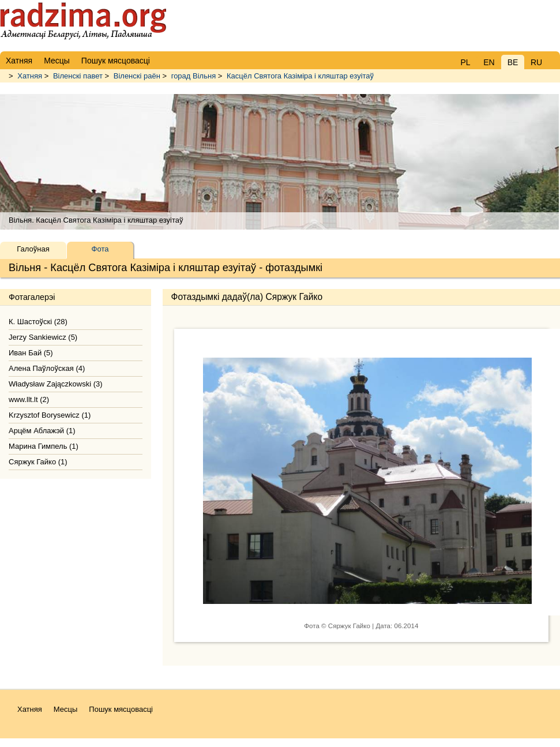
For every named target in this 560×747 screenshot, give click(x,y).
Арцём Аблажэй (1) (42, 431)
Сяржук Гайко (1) (38, 462)
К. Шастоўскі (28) (38, 322)
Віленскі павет (78, 76)
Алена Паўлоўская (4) (47, 368)
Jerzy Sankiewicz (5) (43, 337)
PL (465, 62)
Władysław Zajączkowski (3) (56, 384)
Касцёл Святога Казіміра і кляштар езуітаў (300, 76)
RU (536, 62)
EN (489, 62)
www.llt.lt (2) (29, 399)
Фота (100, 249)
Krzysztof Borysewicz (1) (50, 415)
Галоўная (33, 249)
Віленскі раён (137, 76)
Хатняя (30, 76)
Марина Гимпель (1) (44, 446)
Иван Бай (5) (31, 353)
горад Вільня (193, 76)
